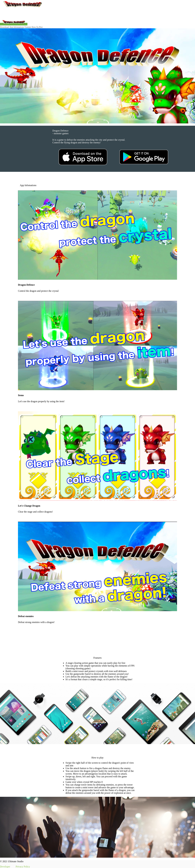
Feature (28, 27)
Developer (5, 867)
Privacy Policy (23, 867)
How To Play (37, 27)
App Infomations (17, 27)
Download (4, 27)
